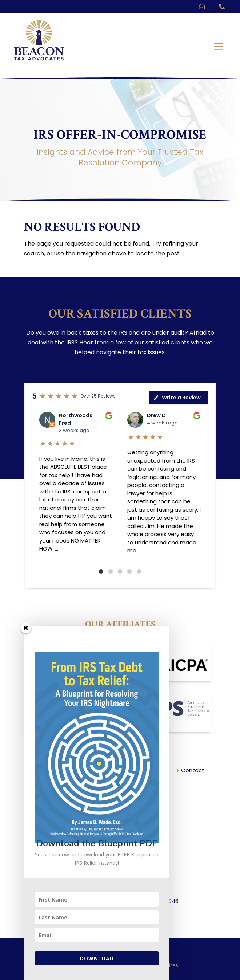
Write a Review (177, 398)
